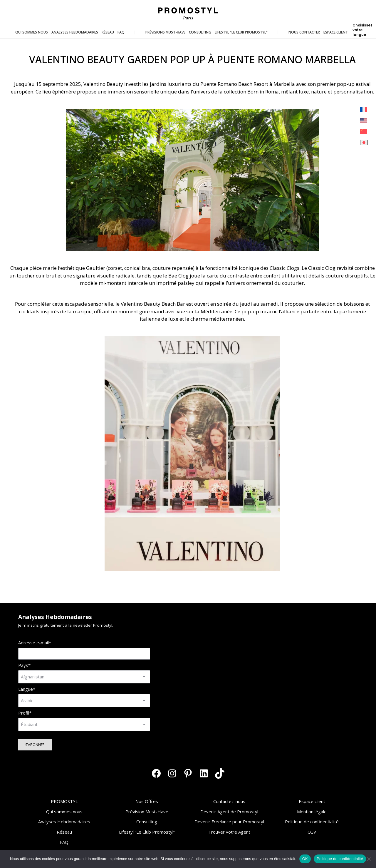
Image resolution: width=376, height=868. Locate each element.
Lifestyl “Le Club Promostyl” (147, 832)
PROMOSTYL (64, 801)
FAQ (64, 842)
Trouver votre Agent (229, 832)
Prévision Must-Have (147, 812)
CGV (312, 832)
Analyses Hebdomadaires (64, 822)
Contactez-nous (229, 801)
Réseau (64, 832)
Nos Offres (147, 801)
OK (305, 859)
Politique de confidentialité (312, 822)
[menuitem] (364, 110)
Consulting (147, 822)
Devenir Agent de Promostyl (229, 812)
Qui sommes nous (64, 812)
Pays (24, 665)
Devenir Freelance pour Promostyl (229, 822)
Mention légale (312, 812)
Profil (25, 713)
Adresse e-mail (35, 643)
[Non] (369, 859)
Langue (27, 689)
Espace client (312, 801)
